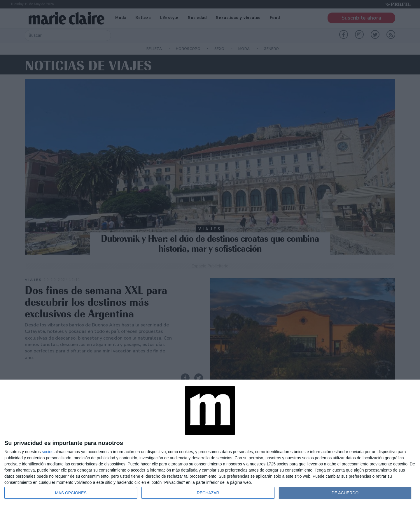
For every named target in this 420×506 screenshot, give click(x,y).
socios (48, 452)
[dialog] (210, 443)
